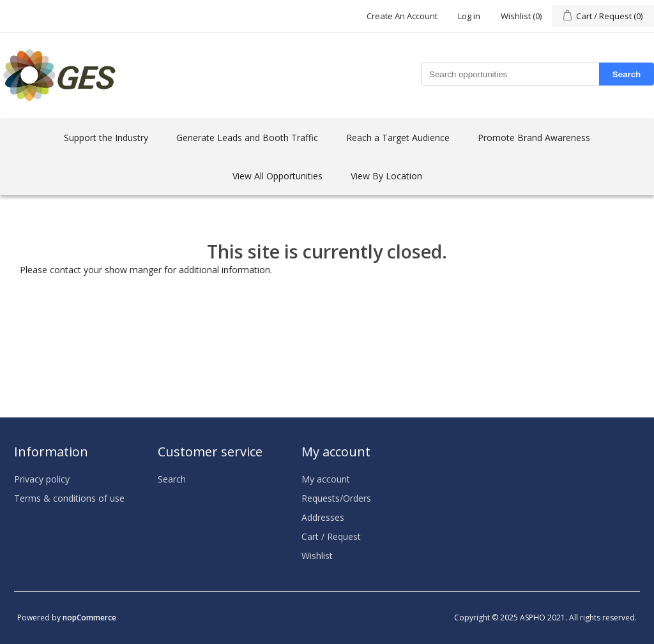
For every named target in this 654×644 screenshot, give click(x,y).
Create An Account (402, 16)
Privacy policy (42, 479)
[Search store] (510, 74)
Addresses (323, 517)
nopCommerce (89, 618)
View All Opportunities (278, 176)
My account (326, 479)
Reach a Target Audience (398, 138)
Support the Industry (106, 138)
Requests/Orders (336, 498)
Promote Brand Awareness (534, 138)
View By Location (386, 176)
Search (627, 74)
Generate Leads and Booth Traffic (247, 138)
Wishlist (317, 556)
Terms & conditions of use (69, 498)
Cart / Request (331, 536)
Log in (469, 16)
